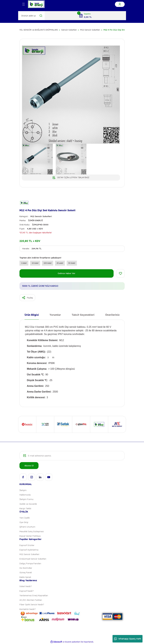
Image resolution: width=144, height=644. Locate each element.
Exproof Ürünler (27, 545)
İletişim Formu (26, 499)
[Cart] (85, 16)
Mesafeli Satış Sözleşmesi (32, 531)
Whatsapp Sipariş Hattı (128, 639)
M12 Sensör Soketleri (41, 216)
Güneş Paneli (26, 572)
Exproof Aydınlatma (29, 550)
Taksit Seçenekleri (83, 315)
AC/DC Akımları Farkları (31, 600)
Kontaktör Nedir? (27, 609)
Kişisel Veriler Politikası (30, 536)
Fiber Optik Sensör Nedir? (32, 604)
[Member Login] (120, 4)
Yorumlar (55, 315)
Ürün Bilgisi (32, 315)
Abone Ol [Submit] (29, 466)
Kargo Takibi (25, 508)
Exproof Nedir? (27, 591)
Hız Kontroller (26, 568)
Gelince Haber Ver (66, 273)
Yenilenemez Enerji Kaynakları (34, 595)
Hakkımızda (25, 495)
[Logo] (36, 4)
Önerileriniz (112, 315)
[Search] (32, 16)
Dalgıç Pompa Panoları (30, 563)
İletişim (23, 490)
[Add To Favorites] (120, 273)
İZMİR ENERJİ (36, 220)
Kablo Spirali (25, 577)
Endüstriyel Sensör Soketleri (33, 559)
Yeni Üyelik (25, 518)
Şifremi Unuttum (27, 527)
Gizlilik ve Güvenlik (28, 504)
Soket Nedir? (26, 586)
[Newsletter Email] (72, 456)
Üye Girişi (24, 522)
